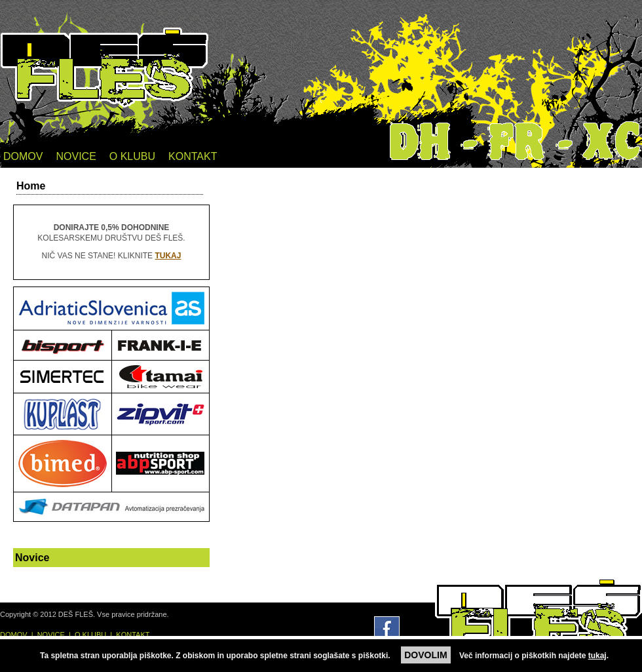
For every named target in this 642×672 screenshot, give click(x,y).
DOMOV (23, 156)
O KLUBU (132, 156)
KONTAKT (193, 156)
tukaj (597, 656)
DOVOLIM (425, 655)
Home (31, 186)
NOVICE (76, 156)
